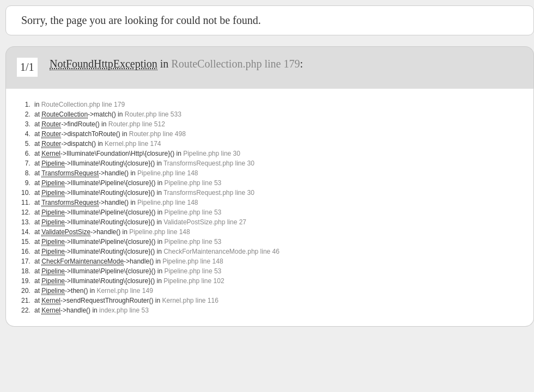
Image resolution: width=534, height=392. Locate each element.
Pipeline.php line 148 (168, 173)
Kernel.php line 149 (125, 291)
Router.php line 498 (157, 134)
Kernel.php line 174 (133, 144)
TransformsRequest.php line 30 (209, 163)
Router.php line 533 (153, 114)
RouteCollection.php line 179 (235, 64)
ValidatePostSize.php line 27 (205, 222)
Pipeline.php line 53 (193, 183)
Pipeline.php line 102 (194, 281)
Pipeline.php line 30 (212, 154)
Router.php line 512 (137, 124)
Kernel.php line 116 (190, 301)
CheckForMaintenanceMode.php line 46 (222, 252)
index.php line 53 (124, 310)
